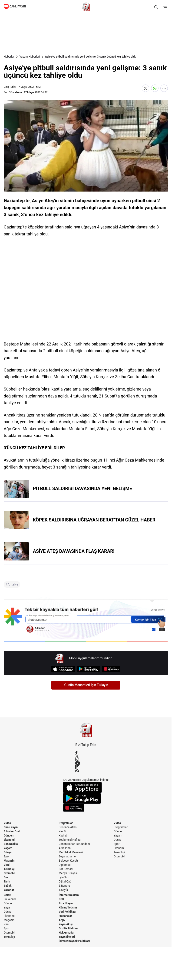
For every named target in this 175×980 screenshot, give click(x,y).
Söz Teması (66, 869)
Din (6, 877)
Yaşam (8, 848)
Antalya (36, 370)
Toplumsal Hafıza (70, 840)
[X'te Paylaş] (145, 88)
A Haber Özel (12, 831)
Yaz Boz (64, 831)
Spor (7, 856)
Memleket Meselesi (71, 852)
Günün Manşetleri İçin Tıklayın (86, 685)
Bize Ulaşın (66, 903)
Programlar (66, 823)
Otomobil (9, 873)
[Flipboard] (86, 767)
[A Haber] (86, 7)
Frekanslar (65, 916)
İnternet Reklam (69, 895)
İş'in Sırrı (64, 877)
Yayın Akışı (66, 924)
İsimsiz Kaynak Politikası (74, 941)
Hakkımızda (66, 933)
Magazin (9, 861)
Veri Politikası (68, 912)
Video (7, 823)
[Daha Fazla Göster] (164, 88)
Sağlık (8, 886)
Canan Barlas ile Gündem (74, 844)
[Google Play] (88, 669)
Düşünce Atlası (68, 827)
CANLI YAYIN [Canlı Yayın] (15, 7)
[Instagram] (86, 760)
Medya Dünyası (68, 873)
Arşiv (62, 920)
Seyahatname (67, 856)
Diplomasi (65, 865)
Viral (7, 865)
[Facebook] (86, 752)
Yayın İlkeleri (67, 937)
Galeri (7, 895)
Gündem (9, 836)
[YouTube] (86, 763)
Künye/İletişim (68, 908)
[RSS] (86, 770)
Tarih (7, 882)
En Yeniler (10, 899)
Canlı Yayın (11, 827)
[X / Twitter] (86, 756)
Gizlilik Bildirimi (69, 928)
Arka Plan (65, 848)
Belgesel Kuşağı (69, 861)
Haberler (9, 57)
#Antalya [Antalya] (12, 584)
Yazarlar (9, 890)
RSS (61, 899)
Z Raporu (64, 886)
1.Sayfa (63, 890)
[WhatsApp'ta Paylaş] (155, 88)
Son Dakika (11, 844)
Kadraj (63, 836)
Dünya (8, 852)
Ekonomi (9, 840)
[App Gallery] (111, 669)
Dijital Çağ (65, 882)
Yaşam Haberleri (30, 57)
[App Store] (63, 669)
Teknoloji (10, 869)
